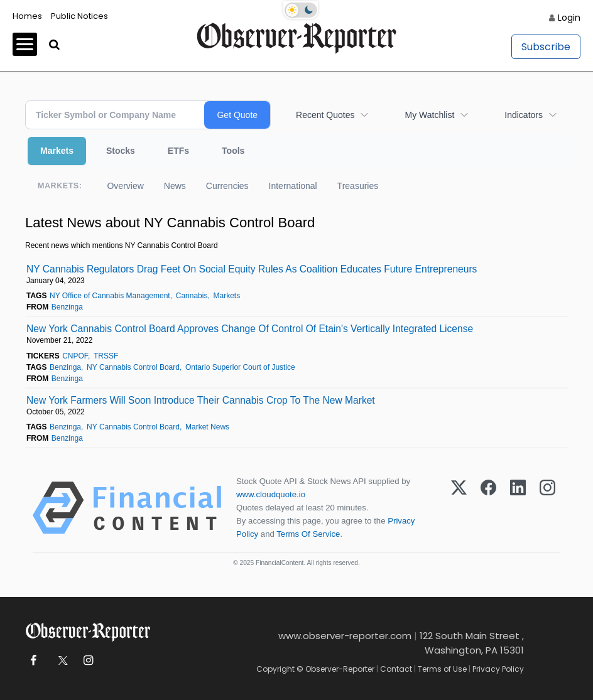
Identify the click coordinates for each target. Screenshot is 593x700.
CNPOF (75, 356)
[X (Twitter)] (459, 508)
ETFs (178, 151)
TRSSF (106, 356)
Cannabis (192, 296)
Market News (207, 427)
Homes (27, 16)
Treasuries (358, 186)
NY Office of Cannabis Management (110, 296)
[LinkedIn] (518, 508)
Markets (57, 151)
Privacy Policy (498, 669)
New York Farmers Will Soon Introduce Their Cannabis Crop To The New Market (201, 400)
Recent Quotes (325, 115)
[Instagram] (547, 508)
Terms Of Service (308, 534)
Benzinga (67, 307)
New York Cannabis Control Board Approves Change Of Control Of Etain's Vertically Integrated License (250, 329)
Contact (396, 669)
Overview (125, 186)
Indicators (524, 115)
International (293, 186)
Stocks (121, 151)
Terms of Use (442, 669)
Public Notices (79, 16)
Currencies (227, 186)
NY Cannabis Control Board (133, 367)
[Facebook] (488, 508)
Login (569, 18)
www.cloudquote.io (271, 494)
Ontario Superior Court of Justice (240, 367)
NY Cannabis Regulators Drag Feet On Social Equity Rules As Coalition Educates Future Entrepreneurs (252, 269)
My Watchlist (429, 115)
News (175, 186)
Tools (233, 151)
